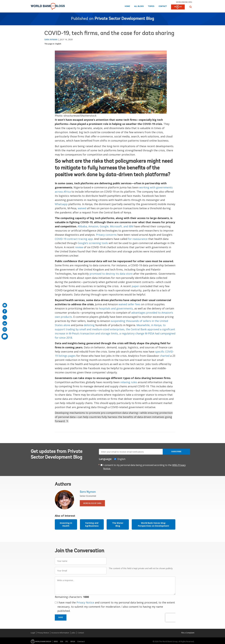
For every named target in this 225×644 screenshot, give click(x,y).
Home (127, 6)
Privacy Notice (85, 602)
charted (165, 356)
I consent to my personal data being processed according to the (144, 467)
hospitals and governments (116, 308)
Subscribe (176, 452)
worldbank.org (184, 2)
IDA (62, 641)
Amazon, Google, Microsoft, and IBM (111, 226)
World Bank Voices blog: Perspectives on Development (153, 524)
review (79, 247)
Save (61, 617)
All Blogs (139, 6)
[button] (191, 7)
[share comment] (5, 336)
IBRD (56, 641)
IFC (67, 641)
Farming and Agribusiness (92, 524)
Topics (151, 6)
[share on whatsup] (5, 329)
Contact (163, 6)
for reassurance (138, 239)
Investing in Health (66, 524)
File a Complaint (188, 633)
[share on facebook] (5, 311)
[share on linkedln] (5, 323)
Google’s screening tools (93, 243)
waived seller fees (129, 304)
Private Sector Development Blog (124, 19)
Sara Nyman (51, 39)
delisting (89, 325)
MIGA (73, 641)
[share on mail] (5, 305)
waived (82, 208)
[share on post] (5, 317)
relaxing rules (129, 382)
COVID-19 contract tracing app (74, 239)
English (58, 44)
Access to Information (60, 633)
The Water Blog (118, 524)
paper (135, 286)
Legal (33, 633)
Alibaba (82, 226)
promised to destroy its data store (111, 274)
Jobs (73, 633)
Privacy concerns (106, 235)
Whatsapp (61, 204)
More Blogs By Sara (92, 503)
